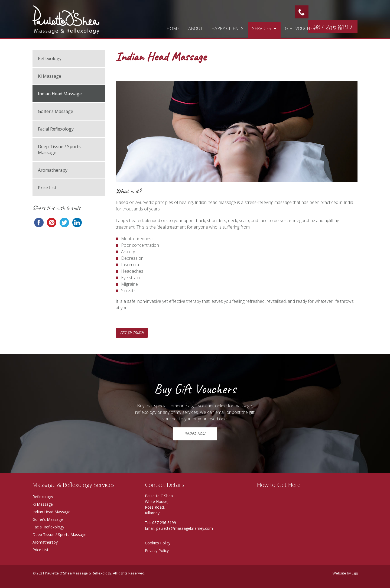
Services (262, 28)
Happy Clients (227, 28)
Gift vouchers (301, 28)
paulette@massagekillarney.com (185, 528)
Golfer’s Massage (56, 111)
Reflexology (50, 59)
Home (173, 28)
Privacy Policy (157, 550)
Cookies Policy (158, 543)
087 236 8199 (164, 523)
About (195, 28)
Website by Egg (345, 573)
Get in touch (132, 333)
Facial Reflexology (56, 129)
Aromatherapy (53, 170)
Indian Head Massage (60, 94)
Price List (47, 188)
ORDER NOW (195, 434)
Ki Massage (50, 76)
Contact (336, 28)
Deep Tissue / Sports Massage (59, 150)
